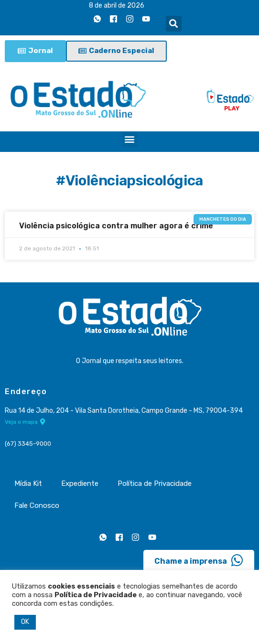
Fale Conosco (37, 505)
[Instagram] (130, 19)
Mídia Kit (28, 483)
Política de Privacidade (155, 483)
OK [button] (25, 622)
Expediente (80, 483)
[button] (174, 24)
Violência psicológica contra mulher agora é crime (116, 226)
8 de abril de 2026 (117, 5)
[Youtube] (146, 19)
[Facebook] (114, 19)
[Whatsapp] (97, 19)
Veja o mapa (25, 422)
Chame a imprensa (199, 560)
